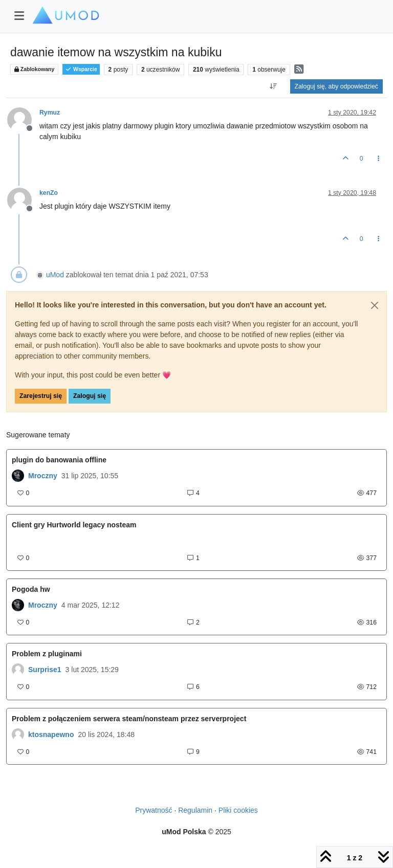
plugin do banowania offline (59, 460)
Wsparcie (81, 69)
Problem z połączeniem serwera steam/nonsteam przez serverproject (129, 719)
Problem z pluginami (47, 654)
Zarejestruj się (41, 396)
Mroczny (43, 476)
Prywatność (154, 810)
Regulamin (195, 810)
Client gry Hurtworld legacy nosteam (74, 525)
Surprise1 (45, 670)
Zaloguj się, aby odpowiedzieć (336, 86)
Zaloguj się (90, 396)
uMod (55, 275)
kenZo (49, 193)
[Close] (375, 305)
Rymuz (50, 113)
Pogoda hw (31, 589)
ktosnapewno (51, 735)
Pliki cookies (238, 810)
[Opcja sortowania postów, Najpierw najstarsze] (273, 86)
